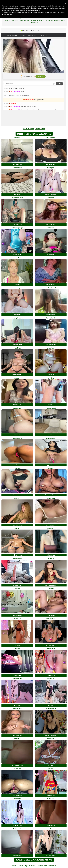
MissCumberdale (17, 198)
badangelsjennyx (17, 318)
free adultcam (17, 735)
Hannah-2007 (17, 709)
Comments (28, 129)
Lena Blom (17, 348)
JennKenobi (51, 198)
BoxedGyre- (51, 168)
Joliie (51, 829)
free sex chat (51, 315)
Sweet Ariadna (17, 679)
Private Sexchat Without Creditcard (46, 20)
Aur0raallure (51, 228)
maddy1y (51, 588)
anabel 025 (17, 619)
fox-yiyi (17, 588)
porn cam (51, 375)
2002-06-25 (17, 799)
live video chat (51, 164)
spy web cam (17, 525)
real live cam (51, 675)
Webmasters (52, 866)
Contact (21, 866)
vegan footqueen (51, 709)
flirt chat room (17, 826)
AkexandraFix (17, 258)
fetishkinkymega (17, 228)
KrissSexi (17, 138)
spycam (17, 285)
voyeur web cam (51, 585)
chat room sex (17, 224)
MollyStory (17, 739)
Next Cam (40, 129)
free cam (51, 705)
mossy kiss (51, 258)
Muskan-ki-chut (51, 288)
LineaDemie (17, 769)
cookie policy (36, 10)
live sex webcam (51, 194)
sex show (17, 435)
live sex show (17, 164)
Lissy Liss (17, 528)
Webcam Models (42, 866)
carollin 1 (51, 378)
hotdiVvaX (17, 468)
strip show (17, 315)
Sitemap (15, 866)
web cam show (51, 345)
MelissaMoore (51, 619)
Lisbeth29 (17, 498)
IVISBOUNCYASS (17, 558)
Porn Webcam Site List (24, 20)
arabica (17, 649)
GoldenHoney (17, 408)
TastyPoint (51, 799)
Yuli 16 (51, 769)
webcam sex (51, 555)
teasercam (51, 255)
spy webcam (51, 465)
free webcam (51, 795)
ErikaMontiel (51, 649)
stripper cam (17, 585)
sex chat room (51, 645)
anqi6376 (17, 378)
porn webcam (17, 615)
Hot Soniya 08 (51, 318)
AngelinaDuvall (17, 438)
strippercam (51, 615)
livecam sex (17, 194)
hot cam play (51, 224)
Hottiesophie (17, 829)
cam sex (51, 405)
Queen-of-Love (51, 498)
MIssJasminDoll (51, 408)
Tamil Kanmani (51, 138)
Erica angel (17, 288)
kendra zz (51, 558)
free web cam (17, 495)
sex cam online (17, 375)
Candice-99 (51, 679)
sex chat (51, 765)
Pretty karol (51, 739)
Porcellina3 (51, 348)
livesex (17, 645)
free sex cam (17, 405)
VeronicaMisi (17, 168)
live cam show (17, 345)
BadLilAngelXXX (51, 438)
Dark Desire (51, 528)
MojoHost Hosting (30, 866)
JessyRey (51, 468)
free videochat (17, 795)
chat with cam (17, 255)
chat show (17, 465)
